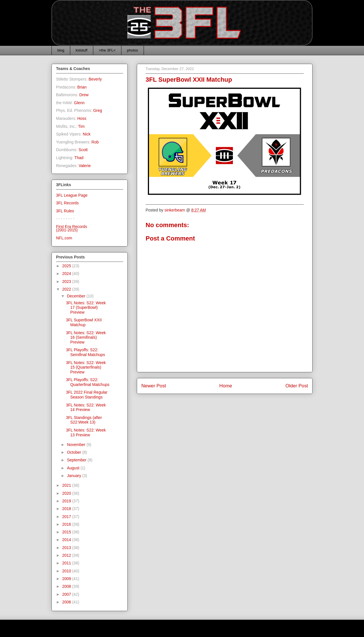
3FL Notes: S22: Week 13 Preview (86, 432)
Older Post (297, 386)
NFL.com (64, 238)
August (74, 468)
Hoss (82, 118)
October (75, 452)
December (76, 296)
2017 (67, 517)
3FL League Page (72, 195)
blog (61, 50)
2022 (67, 289)
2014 (67, 540)
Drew (84, 95)
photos (132, 50)
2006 (67, 602)
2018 (67, 509)
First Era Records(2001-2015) (72, 228)
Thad (79, 158)
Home (226, 386)
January (75, 476)
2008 (67, 586)
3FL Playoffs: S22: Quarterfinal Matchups (88, 382)
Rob (95, 142)
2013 (67, 548)
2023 (67, 281)
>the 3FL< (107, 50)
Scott (83, 150)
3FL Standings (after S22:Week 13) (84, 420)
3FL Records (67, 203)
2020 (67, 493)
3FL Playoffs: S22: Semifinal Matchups (85, 352)
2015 (67, 532)
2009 (67, 579)
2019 (67, 501)
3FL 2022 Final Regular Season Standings (87, 395)
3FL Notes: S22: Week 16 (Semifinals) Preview (86, 338)
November (76, 445)
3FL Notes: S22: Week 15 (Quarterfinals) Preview (86, 367)
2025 (67, 266)
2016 (67, 524)
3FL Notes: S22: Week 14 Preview (86, 407)
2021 (67, 485)
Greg (98, 110)
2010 (67, 571)
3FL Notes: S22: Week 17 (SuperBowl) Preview (86, 308)
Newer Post (154, 386)
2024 (67, 274)
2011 (67, 563)
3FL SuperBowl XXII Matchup (84, 322)
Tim (81, 126)
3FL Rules (65, 211)
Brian (82, 87)
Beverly (95, 79)
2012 (67, 555)
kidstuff (81, 50)
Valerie (85, 166)
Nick (87, 134)
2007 (67, 594)
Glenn (79, 103)
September (77, 460)
